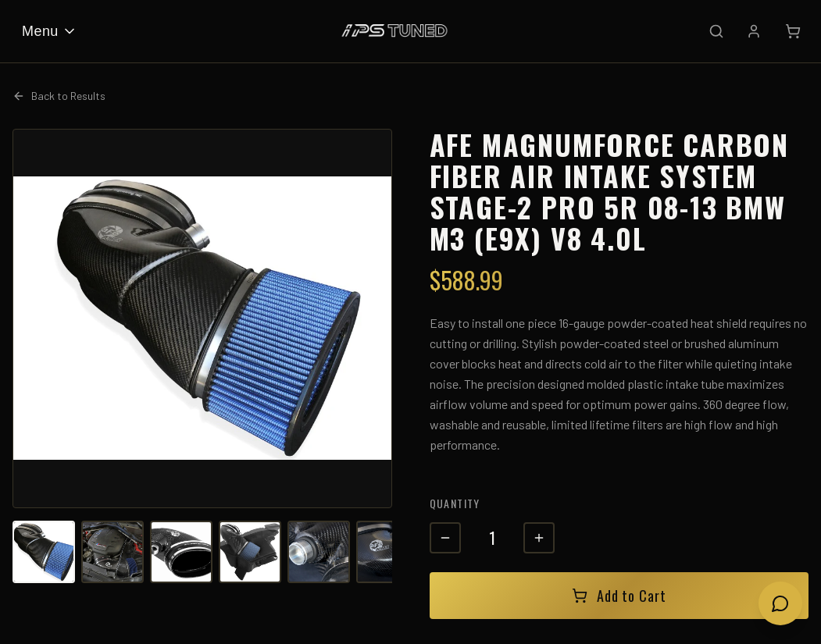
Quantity (455, 503)
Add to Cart (619, 596)
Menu (50, 31)
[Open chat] (780, 603)
